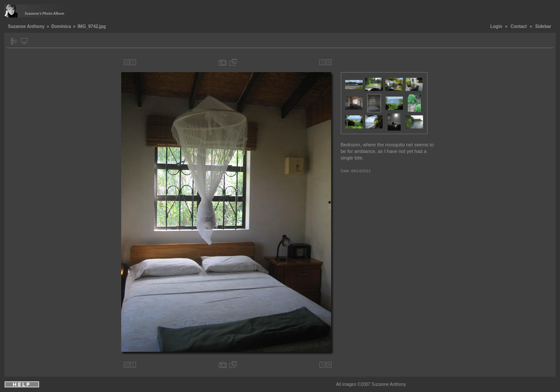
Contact (519, 26)
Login (496, 26)
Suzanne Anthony (26, 26)
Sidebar (543, 26)
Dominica (61, 26)
